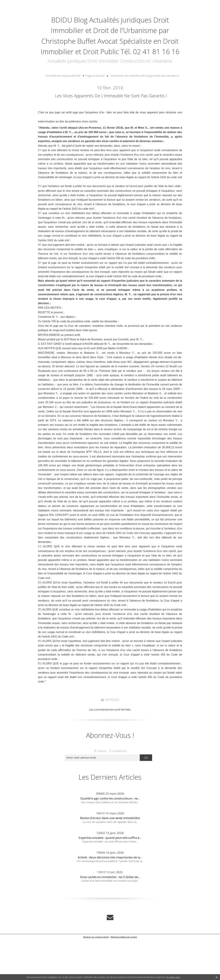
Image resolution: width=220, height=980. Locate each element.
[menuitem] (71, 107)
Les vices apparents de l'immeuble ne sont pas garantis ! (111, 131)
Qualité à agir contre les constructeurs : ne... (110, 839)
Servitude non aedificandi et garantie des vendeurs (140, 107)
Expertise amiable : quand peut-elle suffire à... (110, 878)
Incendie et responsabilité (70, 107)
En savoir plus (173, 977)
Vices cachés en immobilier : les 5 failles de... (110, 918)
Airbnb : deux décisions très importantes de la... (110, 898)
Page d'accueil (98, 107)
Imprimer (110, 741)
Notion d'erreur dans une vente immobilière (110, 859)
